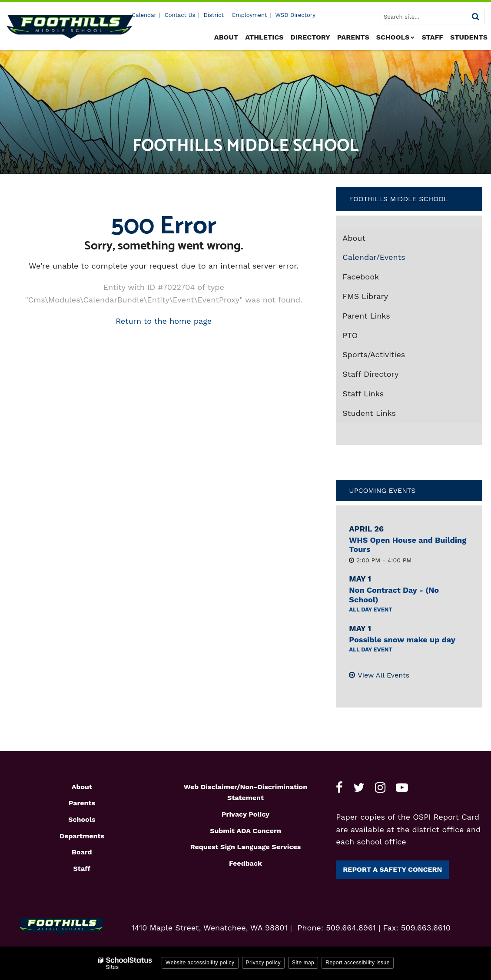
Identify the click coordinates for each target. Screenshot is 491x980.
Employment (249, 15)
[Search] (475, 17)
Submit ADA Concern (245, 831)
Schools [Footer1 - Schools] (82, 819)
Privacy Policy (245, 814)
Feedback (245, 863)
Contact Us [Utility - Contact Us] (180, 15)
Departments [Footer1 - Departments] (82, 836)
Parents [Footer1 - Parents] (82, 803)
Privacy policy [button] (263, 963)
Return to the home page (164, 321)
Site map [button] (303, 963)
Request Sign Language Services (246, 847)
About (354, 238)
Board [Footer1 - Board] (82, 852)
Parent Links (366, 316)
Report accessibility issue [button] (358, 963)
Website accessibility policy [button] (200, 963)
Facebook (376, 279)
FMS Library (381, 298)
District (214, 15)
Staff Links (363, 394)
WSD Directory (295, 15)
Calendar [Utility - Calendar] (144, 15)
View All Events (383, 675)
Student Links (369, 413)
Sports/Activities (374, 354)
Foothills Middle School (398, 199)
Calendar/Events (374, 257)
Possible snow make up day (402, 639)
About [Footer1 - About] (82, 787)
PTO (350, 335)
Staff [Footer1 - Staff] (82, 869)
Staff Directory (370, 374)
